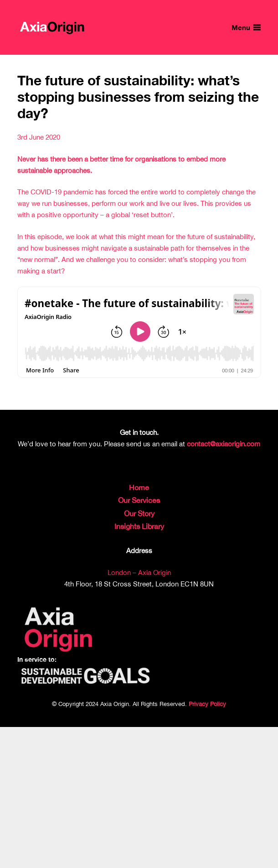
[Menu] (246, 27)
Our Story (139, 513)
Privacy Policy (207, 704)
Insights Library (139, 526)
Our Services (139, 500)
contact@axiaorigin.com (224, 444)
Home (139, 487)
